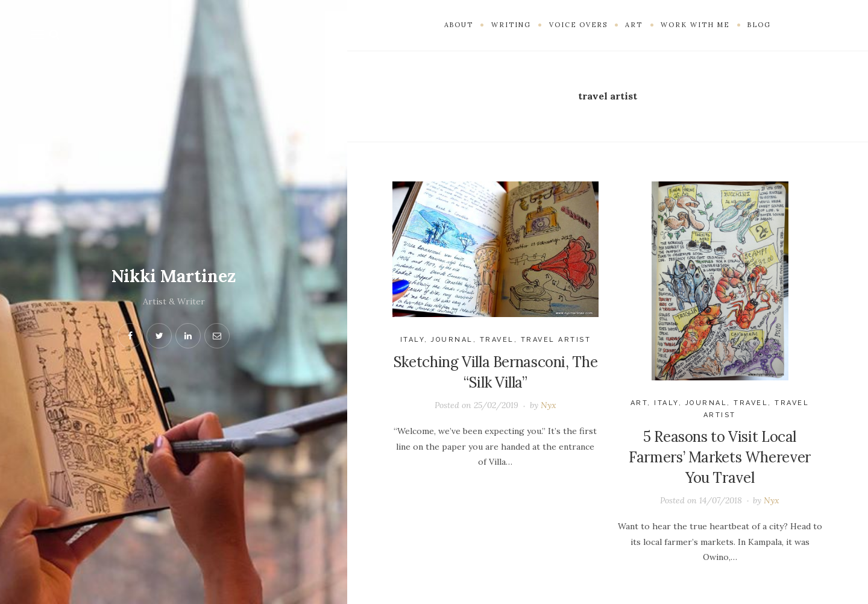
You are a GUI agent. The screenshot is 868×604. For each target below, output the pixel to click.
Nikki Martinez (174, 276)
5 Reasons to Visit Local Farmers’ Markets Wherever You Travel (720, 457)
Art (639, 403)
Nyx (549, 405)
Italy (413, 340)
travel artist (556, 340)
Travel (497, 340)
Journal (452, 340)
